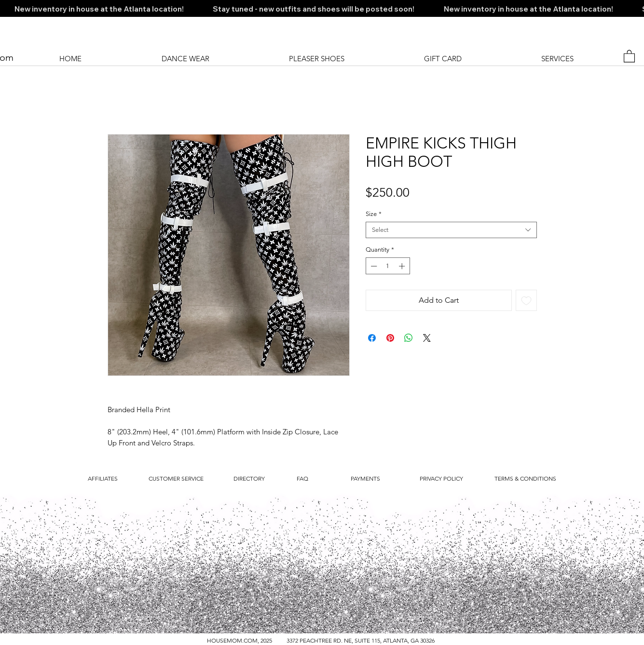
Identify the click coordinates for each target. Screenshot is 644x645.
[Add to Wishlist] (526, 300)
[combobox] (451, 230)
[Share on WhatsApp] (409, 338)
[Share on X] (427, 338)
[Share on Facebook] (372, 338)
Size (374, 214)
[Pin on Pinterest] (390, 338)
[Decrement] (373, 266)
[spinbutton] (388, 266)
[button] (629, 56)
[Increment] (403, 266)
